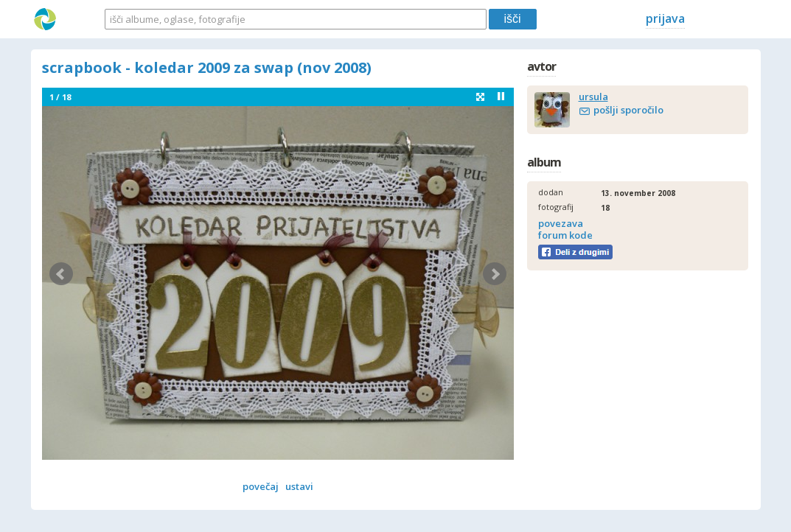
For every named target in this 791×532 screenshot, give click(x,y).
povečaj (261, 486)
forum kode (565, 235)
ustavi (299, 486)
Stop (501, 96)
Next (495, 274)
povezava (561, 223)
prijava (665, 18)
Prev (61, 274)
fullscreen (480, 97)
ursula (593, 97)
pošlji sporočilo (628, 110)
